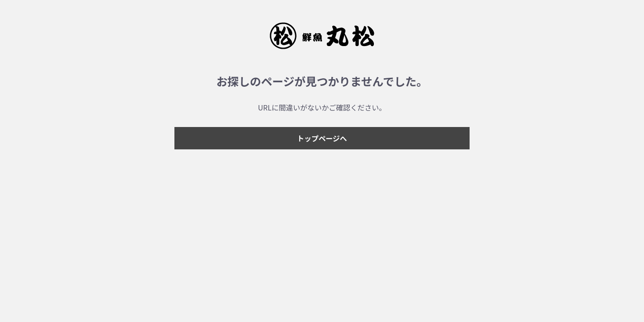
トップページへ (322, 138)
